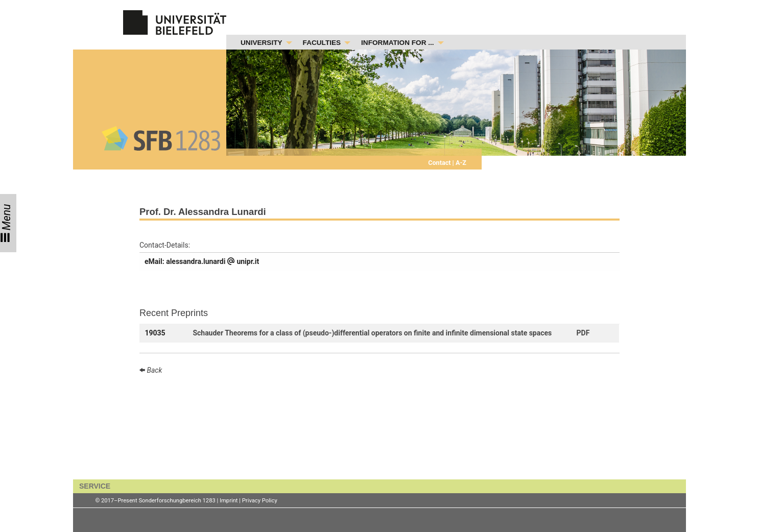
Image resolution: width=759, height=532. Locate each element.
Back (153, 370)
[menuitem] (264, 43)
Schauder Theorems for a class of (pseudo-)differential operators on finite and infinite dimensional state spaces (372, 333)
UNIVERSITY (262, 43)
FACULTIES (322, 43)
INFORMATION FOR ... (397, 43)
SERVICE (95, 486)
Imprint (229, 501)
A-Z (460, 163)
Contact (440, 163)
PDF (583, 333)
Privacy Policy (260, 501)
